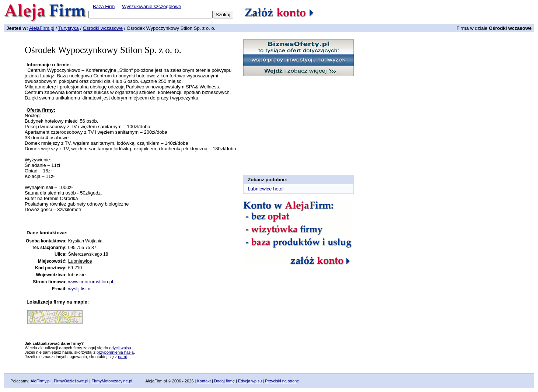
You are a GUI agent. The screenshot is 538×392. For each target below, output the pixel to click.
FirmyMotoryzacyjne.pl (112, 381)
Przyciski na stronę (282, 381)
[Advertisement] (113, 223)
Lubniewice (80, 261)
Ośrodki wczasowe (103, 28)
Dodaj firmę (224, 381)
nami (122, 357)
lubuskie (77, 275)
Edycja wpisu (250, 381)
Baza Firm (104, 6)
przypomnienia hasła (115, 352)
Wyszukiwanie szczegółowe (151, 6)
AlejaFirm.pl (42, 28)
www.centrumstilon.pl (91, 282)
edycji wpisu (120, 348)
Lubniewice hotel (266, 189)
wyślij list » (79, 289)
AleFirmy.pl (41, 381)
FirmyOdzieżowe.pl (71, 381)
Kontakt (204, 381)
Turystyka (69, 28)
